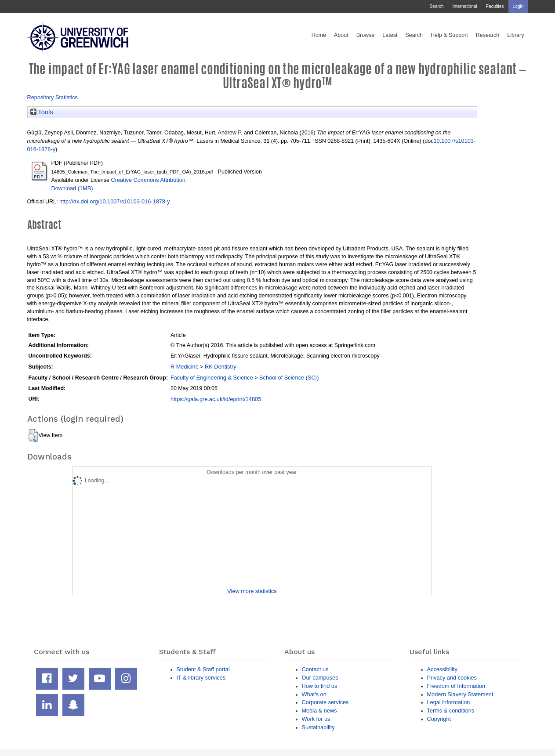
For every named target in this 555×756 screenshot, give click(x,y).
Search (436, 6)
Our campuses (320, 678)
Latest (390, 35)
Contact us (315, 669)
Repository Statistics (53, 97)
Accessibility (442, 669)
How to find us (320, 686)
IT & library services (201, 678)
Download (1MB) (72, 188)
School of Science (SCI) (289, 378)
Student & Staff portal (203, 669)
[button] (33, 436)
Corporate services (325, 702)
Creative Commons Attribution (148, 180)
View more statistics (252, 591)
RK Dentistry (221, 367)
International (465, 6)
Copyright (439, 719)
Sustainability (318, 727)
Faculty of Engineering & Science (212, 378)
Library (515, 35)
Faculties (495, 6)
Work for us (316, 719)
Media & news (319, 711)
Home (319, 35)
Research (488, 35)
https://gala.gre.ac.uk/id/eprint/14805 (216, 399)
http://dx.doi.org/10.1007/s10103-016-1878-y (115, 201)
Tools (42, 112)
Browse (366, 35)
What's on (314, 694)
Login (518, 6)
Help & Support (449, 35)
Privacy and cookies (452, 678)
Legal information (449, 702)
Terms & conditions (451, 711)
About (341, 35)
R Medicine (185, 367)
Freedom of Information (456, 686)
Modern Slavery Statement (460, 694)
